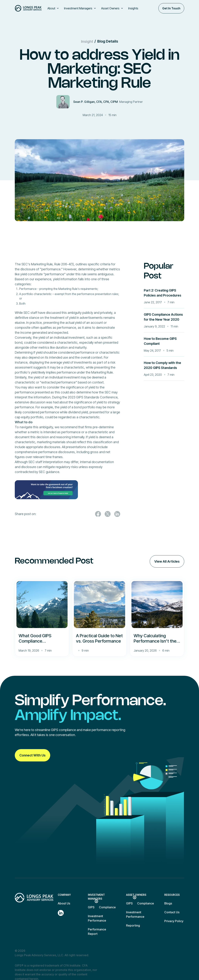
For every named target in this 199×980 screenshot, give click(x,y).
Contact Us (172, 912)
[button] (54, 8)
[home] (28, 8)
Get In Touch (171, 8)
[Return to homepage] (34, 898)
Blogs (168, 903)
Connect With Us (32, 755)
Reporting (133, 925)
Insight (87, 41)
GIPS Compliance (102, 907)
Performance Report (97, 932)
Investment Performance (97, 918)
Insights (133, 8)
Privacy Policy (174, 921)
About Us (64, 903)
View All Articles (167, 561)
